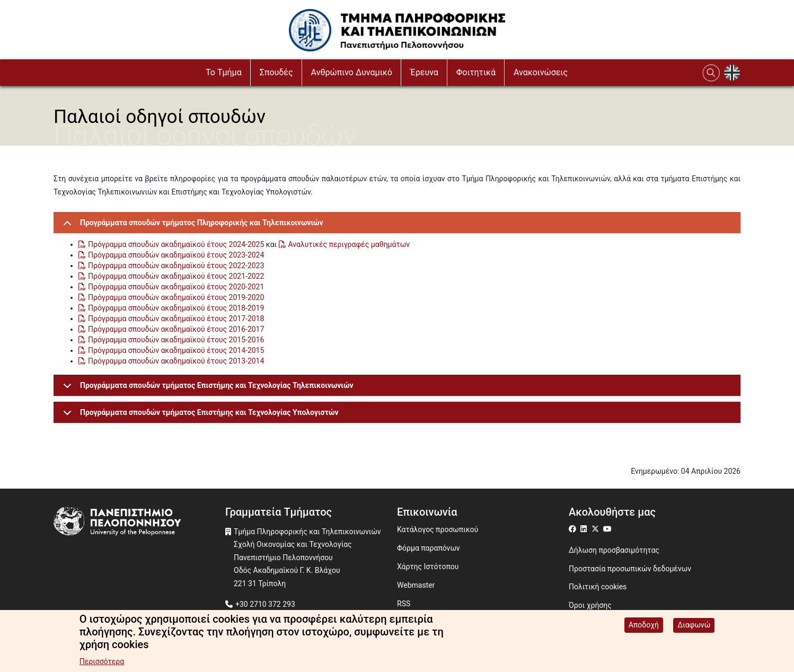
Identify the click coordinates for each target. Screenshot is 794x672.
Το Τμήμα (224, 72)
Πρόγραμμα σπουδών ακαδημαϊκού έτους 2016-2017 (176, 329)
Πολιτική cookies (598, 587)
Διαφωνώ (694, 626)
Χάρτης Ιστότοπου (428, 567)
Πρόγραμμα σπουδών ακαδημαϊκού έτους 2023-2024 (176, 255)
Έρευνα (424, 72)
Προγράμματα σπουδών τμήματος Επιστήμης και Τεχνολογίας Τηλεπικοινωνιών (206, 389)
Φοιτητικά (476, 72)
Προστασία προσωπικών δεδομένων (630, 569)
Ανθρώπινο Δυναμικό (352, 72)
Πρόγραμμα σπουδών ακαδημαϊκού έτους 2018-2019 (176, 308)
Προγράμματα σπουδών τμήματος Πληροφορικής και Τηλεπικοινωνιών (191, 226)
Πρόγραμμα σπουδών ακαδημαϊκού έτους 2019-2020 (176, 297)
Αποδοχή (644, 626)
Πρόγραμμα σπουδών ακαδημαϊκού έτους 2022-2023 (176, 266)
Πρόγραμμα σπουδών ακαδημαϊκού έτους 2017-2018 (176, 319)
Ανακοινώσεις (541, 72)
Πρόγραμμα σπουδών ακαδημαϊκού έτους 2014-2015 (176, 350)
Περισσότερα (102, 663)
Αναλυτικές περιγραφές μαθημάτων (349, 244)
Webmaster (416, 585)
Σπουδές (276, 72)
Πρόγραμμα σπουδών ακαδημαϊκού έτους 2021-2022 (176, 276)
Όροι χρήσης (590, 605)
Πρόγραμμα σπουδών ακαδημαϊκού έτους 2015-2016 (176, 340)
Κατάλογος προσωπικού (438, 529)
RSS (404, 604)
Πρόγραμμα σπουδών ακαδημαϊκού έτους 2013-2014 (176, 361)
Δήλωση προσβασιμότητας (614, 550)
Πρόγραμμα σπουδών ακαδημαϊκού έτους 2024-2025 (176, 244)
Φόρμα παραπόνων (429, 548)
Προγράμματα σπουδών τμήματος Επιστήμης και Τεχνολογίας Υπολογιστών (199, 416)
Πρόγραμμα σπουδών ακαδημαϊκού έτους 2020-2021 (176, 287)
